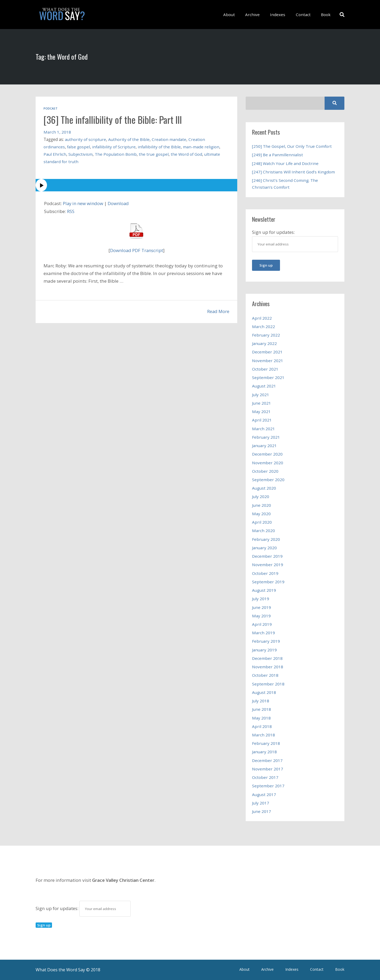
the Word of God (187, 154)
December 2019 (267, 556)
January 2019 (264, 650)
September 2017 (268, 786)
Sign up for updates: (83, 908)
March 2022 (263, 326)
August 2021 (264, 386)
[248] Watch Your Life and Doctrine (285, 163)
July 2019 (261, 599)
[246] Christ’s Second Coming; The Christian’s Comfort (285, 184)
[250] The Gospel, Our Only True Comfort (292, 146)
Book (326, 15)
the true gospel (154, 154)
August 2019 (264, 590)
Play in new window (84, 203)
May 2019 (261, 616)
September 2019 (268, 582)
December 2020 (267, 454)
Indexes (281, 15)
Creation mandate (170, 139)
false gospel (79, 147)
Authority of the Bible (129, 139)
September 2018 (268, 684)
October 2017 (265, 777)
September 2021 (268, 377)
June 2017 (262, 811)
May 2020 (261, 514)
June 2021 (262, 403)
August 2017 (264, 794)
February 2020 (266, 539)
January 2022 (264, 343)
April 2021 (262, 420)
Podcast (51, 108)
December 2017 (267, 760)
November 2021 (268, 361)
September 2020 (268, 480)
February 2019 (266, 641)
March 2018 (263, 735)
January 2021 (264, 446)
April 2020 (262, 522)
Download (120, 203)
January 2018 (264, 752)
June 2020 (262, 505)
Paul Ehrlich (55, 154)
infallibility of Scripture (114, 147)
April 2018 (262, 726)
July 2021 (261, 395)
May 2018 (261, 718)
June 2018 (262, 709)
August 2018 (264, 692)
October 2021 (265, 369)
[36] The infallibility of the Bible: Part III (117, 119)
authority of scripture (86, 139)
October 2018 (265, 675)
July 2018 (261, 701)
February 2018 (266, 743)
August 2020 (264, 488)
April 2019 (262, 624)
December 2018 (267, 658)
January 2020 (264, 548)
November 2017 (268, 769)
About (235, 15)
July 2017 (261, 803)
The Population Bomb (116, 154)
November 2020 (268, 463)
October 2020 (265, 471)
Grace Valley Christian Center (123, 880)
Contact (305, 15)
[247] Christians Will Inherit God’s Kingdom (293, 172)
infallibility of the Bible (160, 147)
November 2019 (268, 565)
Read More (218, 311)
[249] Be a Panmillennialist (277, 155)
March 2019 (263, 633)
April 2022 (262, 318)
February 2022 (266, 335)
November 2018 (268, 667)
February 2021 (266, 437)
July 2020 (261, 496)
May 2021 (261, 411)
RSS (71, 211)
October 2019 (265, 573)
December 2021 (267, 352)
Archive (257, 15)
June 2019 (262, 607)
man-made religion (202, 147)
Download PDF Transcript (137, 250)
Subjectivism (80, 154)
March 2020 (263, 531)
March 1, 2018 (57, 132)
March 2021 (263, 429)
